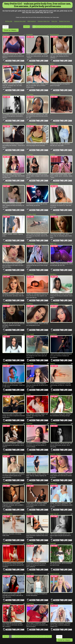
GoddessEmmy (31, 236)
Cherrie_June (30, 554)
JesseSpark (6, 63)
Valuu (52, 582)
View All (26, 27)
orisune (52, 63)
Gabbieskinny (30, 582)
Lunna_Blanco (54, 294)
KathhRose (53, 409)
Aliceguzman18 (54, 381)
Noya (28, 178)
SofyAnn (53, 351)
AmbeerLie (29, 467)
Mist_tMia (29, 496)
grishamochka (6, 409)
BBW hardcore (32, 21)
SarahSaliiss (6, 467)
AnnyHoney (30, 150)
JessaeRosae (6, 208)
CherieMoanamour (31, 121)
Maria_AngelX (30, 323)
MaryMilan (53, 208)
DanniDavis (6, 35)
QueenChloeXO (7, 150)
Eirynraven (29, 409)
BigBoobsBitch (54, 178)
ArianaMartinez (7, 178)
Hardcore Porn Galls (20, 21)
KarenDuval (53, 323)
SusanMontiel (6, 381)
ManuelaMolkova (7, 121)
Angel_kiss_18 (54, 496)
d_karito (5, 323)
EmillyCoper (54, 467)
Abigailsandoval (55, 554)
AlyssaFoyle (6, 294)
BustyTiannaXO (54, 35)
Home (6, 27)
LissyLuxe (5, 351)
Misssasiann (30, 63)
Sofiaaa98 (53, 524)
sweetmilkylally (7, 582)
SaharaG (29, 438)
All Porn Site (9, 21)
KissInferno (30, 294)
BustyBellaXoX (7, 92)
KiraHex (28, 381)
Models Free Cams (64, 21)
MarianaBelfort (7, 524)
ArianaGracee (6, 554)
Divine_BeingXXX (7, 496)
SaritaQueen (30, 524)
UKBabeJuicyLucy (55, 92)
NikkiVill (52, 150)
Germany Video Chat (44, 21)
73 (68, 27)
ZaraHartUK (30, 35)
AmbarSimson (6, 236)
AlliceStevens (30, 265)
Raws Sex (54, 21)
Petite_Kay (53, 236)
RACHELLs (53, 265)
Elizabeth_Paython (55, 438)
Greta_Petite (30, 351)
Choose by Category (11, 30)
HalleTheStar (30, 92)
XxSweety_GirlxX (31, 208)
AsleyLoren (6, 438)
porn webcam (45, 627)
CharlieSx (53, 121)
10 (58, 27)
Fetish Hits (38, 641)
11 (62, 27)
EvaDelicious (6, 265)
